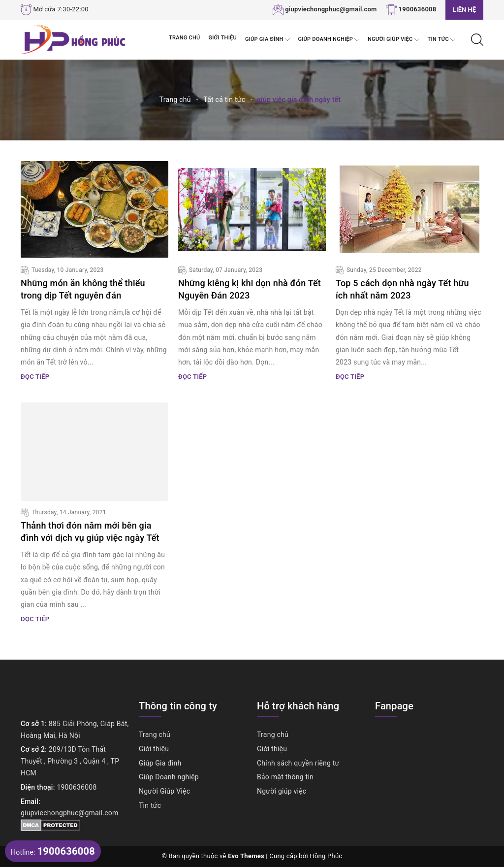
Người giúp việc (282, 791)
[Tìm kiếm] (477, 39)
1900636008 (418, 9)
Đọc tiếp (35, 377)
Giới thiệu (223, 38)
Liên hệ (464, 10)
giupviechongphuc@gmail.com (331, 9)
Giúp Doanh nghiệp (329, 40)
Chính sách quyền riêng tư (298, 763)
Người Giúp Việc (393, 40)
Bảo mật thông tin (285, 777)
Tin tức (441, 40)
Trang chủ (184, 38)
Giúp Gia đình (268, 40)
